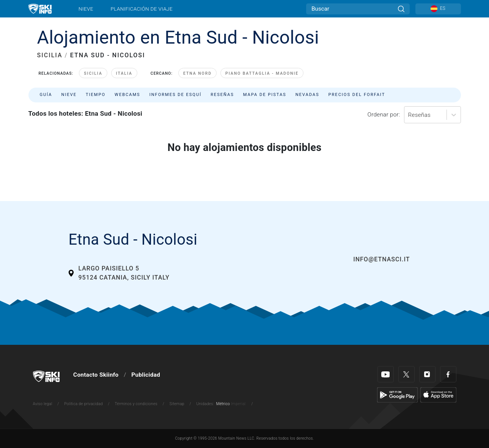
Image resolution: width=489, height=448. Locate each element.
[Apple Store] (438, 395)
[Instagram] (427, 374)
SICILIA (50, 55)
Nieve (86, 9)
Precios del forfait (357, 95)
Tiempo (96, 95)
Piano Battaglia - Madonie (262, 73)
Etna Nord (197, 73)
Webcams (127, 95)
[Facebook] (448, 374)
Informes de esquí (176, 95)
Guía (46, 95)
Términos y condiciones (136, 404)
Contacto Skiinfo (96, 375)
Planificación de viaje (142, 9)
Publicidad (146, 375)
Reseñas (222, 95)
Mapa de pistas (265, 95)
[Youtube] (386, 374)
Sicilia (93, 73)
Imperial (238, 404)
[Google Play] (397, 395)
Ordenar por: (384, 115)
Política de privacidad (83, 404)
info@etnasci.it (381, 259)
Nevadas (307, 95)
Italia (124, 73)
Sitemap (177, 404)
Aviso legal (43, 404)
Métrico (223, 404)
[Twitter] (406, 374)
